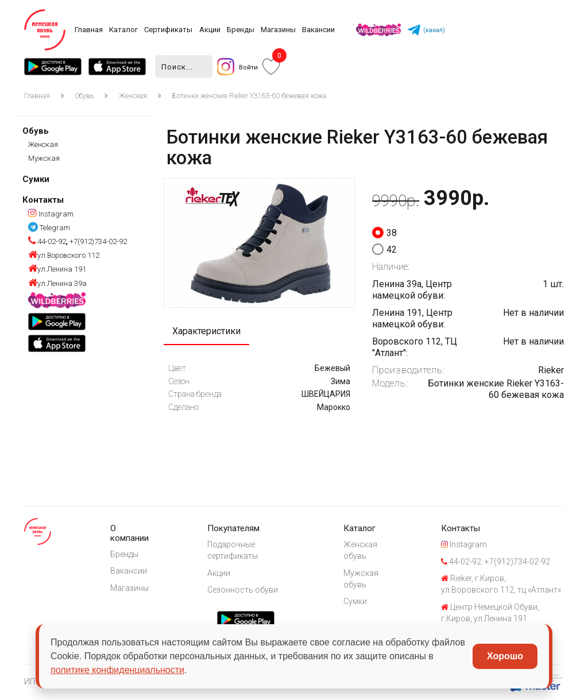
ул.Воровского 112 (64, 255)
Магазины (278, 30)
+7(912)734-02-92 (97, 241)
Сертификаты (168, 30)
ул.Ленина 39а (57, 283)
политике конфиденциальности (117, 670)
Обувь (84, 96)
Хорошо (505, 656)
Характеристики (206, 331)
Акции (210, 30)
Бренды (241, 30)
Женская (133, 96)
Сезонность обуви (243, 590)
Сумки (36, 179)
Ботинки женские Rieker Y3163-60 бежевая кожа (249, 96)
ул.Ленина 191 (57, 269)
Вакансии (318, 30)
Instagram (51, 214)
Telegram (49, 228)
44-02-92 (47, 241)
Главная (89, 30)
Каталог (123, 30)
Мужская (44, 158)
